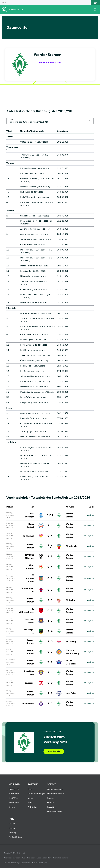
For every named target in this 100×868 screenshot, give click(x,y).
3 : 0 (50, 642)
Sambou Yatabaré (29, 319)
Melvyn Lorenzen (28, 437)
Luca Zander (26, 271)
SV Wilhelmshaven (27, 611)
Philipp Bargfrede (29, 402)
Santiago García (28, 216)
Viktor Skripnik (27, 142)
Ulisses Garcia (27, 276)
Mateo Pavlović (28, 266)
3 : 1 (50, 600)
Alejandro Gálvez (28, 229)
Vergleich (89, 515)
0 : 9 (50, 590)
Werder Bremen (70, 515)
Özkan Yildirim (27, 361)
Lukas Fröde (26, 397)
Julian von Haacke (29, 376)
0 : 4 (50, 536)
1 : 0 (50, 693)
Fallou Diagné (27, 447)
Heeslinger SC (29, 631)
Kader (11, 120)
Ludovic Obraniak (29, 313)
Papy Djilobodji (28, 221)
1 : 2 (50, 621)
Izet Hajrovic (26, 350)
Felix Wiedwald (28, 197)
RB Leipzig (71, 642)
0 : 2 (50, 578)
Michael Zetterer (28, 168)
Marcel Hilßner (27, 387)
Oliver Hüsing (27, 289)
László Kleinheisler (29, 326)
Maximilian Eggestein (30, 392)
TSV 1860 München (30, 557)
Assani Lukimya (27, 234)
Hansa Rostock (30, 526)
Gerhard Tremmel (29, 179)
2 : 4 (50, 631)
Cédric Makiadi (27, 334)
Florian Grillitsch (28, 382)
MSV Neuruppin (29, 515)
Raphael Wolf (27, 173)
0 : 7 (50, 611)
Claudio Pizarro (28, 424)
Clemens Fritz (27, 245)
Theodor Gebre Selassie (32, 281)
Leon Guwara (26, 295)
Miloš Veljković (27, 250)
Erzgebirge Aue (29, 673)
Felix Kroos (26, 366)
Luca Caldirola (27, 471)
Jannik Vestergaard (29, 239)
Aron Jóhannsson (28, 413)
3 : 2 (50, 546)
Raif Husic (25, 192)
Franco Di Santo (28, 418)
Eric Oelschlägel (28, 202)
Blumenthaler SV (28, 590)
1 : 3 (50, 557)
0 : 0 (50, 683)
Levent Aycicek (27, 340)
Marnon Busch (27, 303)
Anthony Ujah (27, 432)
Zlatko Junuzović (28, 355)
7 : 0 (50, 662)
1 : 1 (50, 526)
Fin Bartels (25, 371)
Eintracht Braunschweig (73, 652)
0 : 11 (50, 515)
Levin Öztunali (27, 345)
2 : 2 (50, 704)
